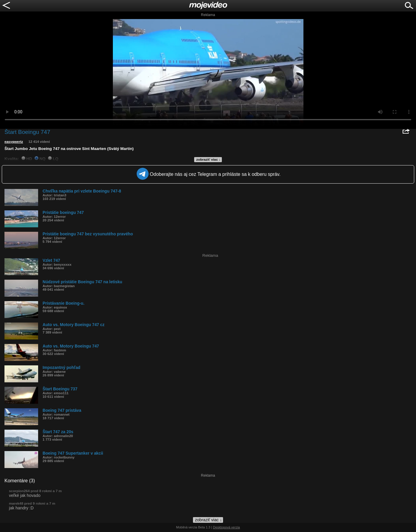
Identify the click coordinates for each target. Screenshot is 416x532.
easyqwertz (14, 142)
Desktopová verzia (226, 527)
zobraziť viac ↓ (208, 159)
